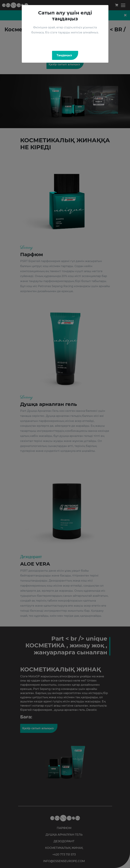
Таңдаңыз (64, 55)
